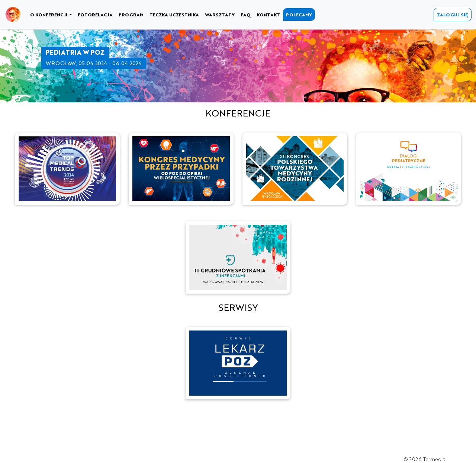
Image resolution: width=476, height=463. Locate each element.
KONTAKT (268, 15)
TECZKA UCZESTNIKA (174, 15)
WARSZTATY (220, 15)
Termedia (434, 459)
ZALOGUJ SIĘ (453, 15)
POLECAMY (299, 15)
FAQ (246, 15)
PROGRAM (131, 15)
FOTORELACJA (95, 15)
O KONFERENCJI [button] (49, 15)
